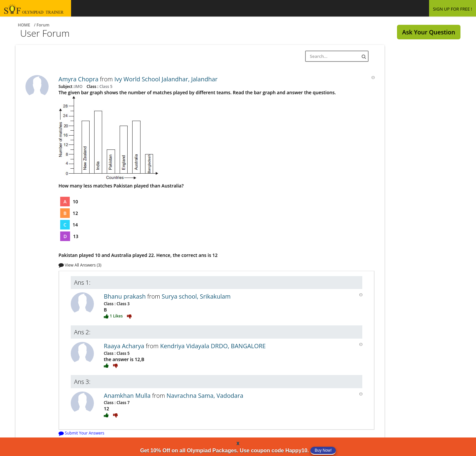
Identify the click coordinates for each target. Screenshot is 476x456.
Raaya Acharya (125, 346)
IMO (79, 86)
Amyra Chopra (79, 79)
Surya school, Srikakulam (196, 296)
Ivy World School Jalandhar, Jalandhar (166, 79)
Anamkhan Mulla (128, 395)
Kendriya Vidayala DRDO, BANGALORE (213, 346)
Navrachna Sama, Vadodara (205, 395)
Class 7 (123, 402)
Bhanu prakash (126, 296)
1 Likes (114, 316)
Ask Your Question (429, 32)
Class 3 (123, 304)
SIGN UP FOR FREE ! (453, 9)
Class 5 (105, 86)
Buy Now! (323, 450)
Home (24, 25)
